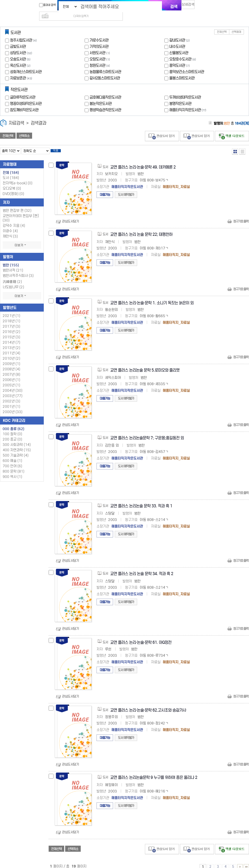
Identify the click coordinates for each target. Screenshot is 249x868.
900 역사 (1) (12, 471)
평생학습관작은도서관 (105, 102)
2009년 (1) (11, 358)
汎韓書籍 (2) (12, 276)
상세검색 (190, 6)
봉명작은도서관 (180, 96)
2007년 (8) (11, 368)
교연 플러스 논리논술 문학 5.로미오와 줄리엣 (145, 364)
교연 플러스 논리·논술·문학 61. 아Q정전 (141, 636)
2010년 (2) (11, 352)
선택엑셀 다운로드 (232, 128)
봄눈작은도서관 (101, 96)
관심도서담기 (70, 215)
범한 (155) (11, 259)
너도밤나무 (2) (13, 281)
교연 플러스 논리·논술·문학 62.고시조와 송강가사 (148, 704)
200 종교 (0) (12, 433)
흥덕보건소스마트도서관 (187, 64)
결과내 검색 (45, 5)
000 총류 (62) (13, 423)
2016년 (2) (11, 326)
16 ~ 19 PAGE (246, 860)
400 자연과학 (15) (17, 444)
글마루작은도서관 (23, 89)
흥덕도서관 (177, 58)
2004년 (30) (13, 384)
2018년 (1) (11, 315)
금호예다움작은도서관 (105, 89)
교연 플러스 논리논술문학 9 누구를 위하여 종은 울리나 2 (154, 771)
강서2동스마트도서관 (105, 70)
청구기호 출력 (241, 215)
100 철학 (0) (12, 428)
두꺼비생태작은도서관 (185, 89)
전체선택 (222, 24)
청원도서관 (97, 58)
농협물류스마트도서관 (105, 64)
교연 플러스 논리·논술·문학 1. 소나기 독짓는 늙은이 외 (152, 297)
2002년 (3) (11, 395)
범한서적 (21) (13, 264)
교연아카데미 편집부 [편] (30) (21, 212)
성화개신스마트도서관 (26, 64)
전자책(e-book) (18, 177)
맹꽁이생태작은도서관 (26, 96)
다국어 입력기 (206, 6)
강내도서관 (177, 32)
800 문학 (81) (13, 465)
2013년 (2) (11, 342)
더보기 (22, 239)
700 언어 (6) (12, 460)
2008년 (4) (11, 363)
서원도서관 (97, 45)
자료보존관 (18, 70)
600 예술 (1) (12, 455)
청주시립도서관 (21, 32)
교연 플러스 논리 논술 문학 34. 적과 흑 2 (142, 567)
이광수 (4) (10, 225)
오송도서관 (18, 51)
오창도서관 (97, 51)
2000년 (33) (13, 406)
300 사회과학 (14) (17, 438)
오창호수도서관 (180, 51)
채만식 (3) (10, 230)
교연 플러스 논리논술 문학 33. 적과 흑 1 (141, 500)
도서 (11, 172)
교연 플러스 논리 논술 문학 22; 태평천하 (141, 228)
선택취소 (24, 128)
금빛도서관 (18, 39)
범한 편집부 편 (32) (17, 204)
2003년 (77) (13, 390)
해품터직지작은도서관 (188, 102)
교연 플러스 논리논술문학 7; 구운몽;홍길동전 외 (147, 432)
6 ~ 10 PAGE (240, 860)
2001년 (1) (11, 400)
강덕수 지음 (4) (14, 219)
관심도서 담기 (162, 128)
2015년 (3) (11, 331)
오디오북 (12, 182)
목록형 (242, 144)
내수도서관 (177, 39)
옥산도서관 (18, 58)
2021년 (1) (11, 310)
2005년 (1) (11, 379)
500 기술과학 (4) (16, 449)
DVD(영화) (13, 188)
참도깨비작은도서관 (24, 102)
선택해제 (236, 24)
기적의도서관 (99, 39)
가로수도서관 (99, 32)
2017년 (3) (11, 320)
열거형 (235, 144)
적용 (59, 144)
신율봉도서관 (179, 45)
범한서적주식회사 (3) (18, 269)
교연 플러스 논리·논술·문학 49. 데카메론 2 (143, 161)
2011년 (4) (11, 347)
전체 (11, 166)
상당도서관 (18, 45)
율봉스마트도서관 (182, 70)
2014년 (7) (11, 336)
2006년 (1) (11, 374)
